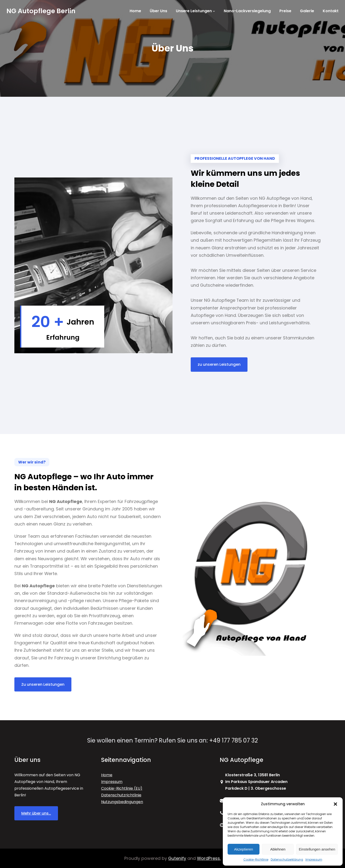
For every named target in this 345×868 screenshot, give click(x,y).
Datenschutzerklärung (287, 859)
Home (107, 775)
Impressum (314, 859)
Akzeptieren (244, 849)
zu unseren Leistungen (219, 364)
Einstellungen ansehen (317, 849)
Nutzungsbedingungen (122, 802)
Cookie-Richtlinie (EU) (122, 788)
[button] (335, 804)
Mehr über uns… (36, 813)
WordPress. (209, 858)
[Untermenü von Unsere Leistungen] (214, 11)
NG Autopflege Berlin (41, 11)
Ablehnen (278, 849)
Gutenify (177, 858)
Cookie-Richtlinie (256, 859)
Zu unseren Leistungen (43, 684)
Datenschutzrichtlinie (121, 795)
